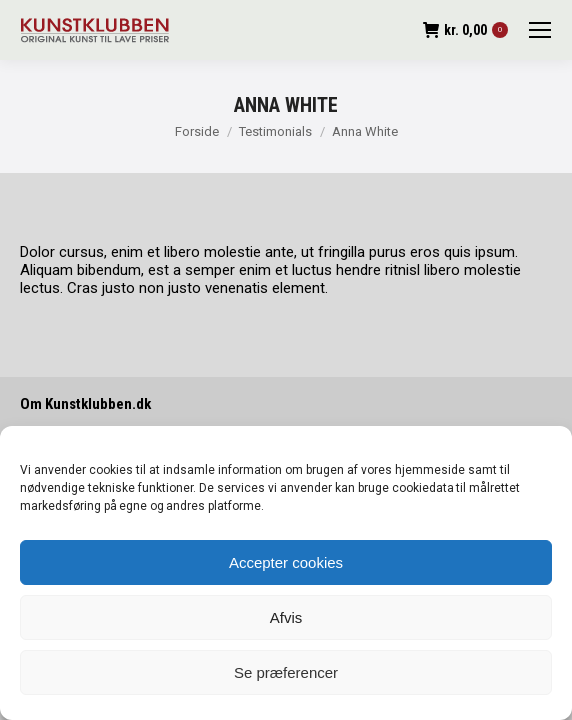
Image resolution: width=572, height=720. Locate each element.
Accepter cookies (286, 562)
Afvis (286, 617)
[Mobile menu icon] (540, 30)
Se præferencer (286, 672)
